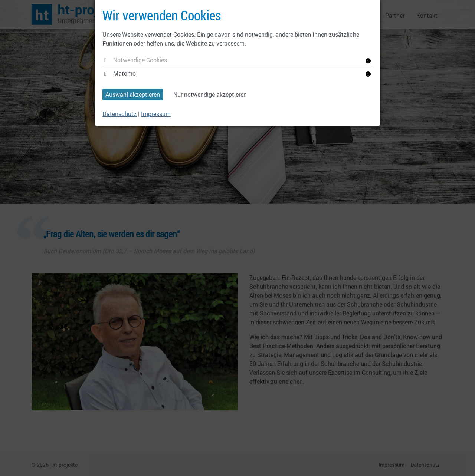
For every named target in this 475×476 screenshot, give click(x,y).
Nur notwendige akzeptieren (210, 95)
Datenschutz (119, 114)
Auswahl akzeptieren (133, 95)
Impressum (156, 114)
